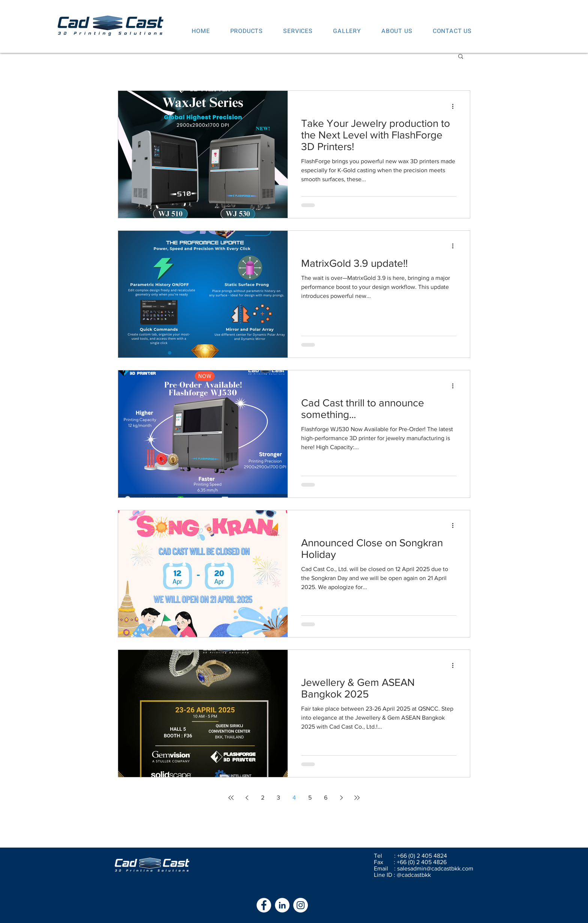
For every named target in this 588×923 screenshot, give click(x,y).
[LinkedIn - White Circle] (282, 905)
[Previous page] (247, 798)
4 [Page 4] (294, 797)
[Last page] (357, 798)
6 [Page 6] (326, 797)
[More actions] (455, 106)
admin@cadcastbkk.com (442, 868)
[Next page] (341, 798)
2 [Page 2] (263, 797)
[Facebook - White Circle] (264, 905)
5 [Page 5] (310, 797)
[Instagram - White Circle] (301, 905)
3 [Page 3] (278, 797)
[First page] (231, 798)
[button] (461, 57)
